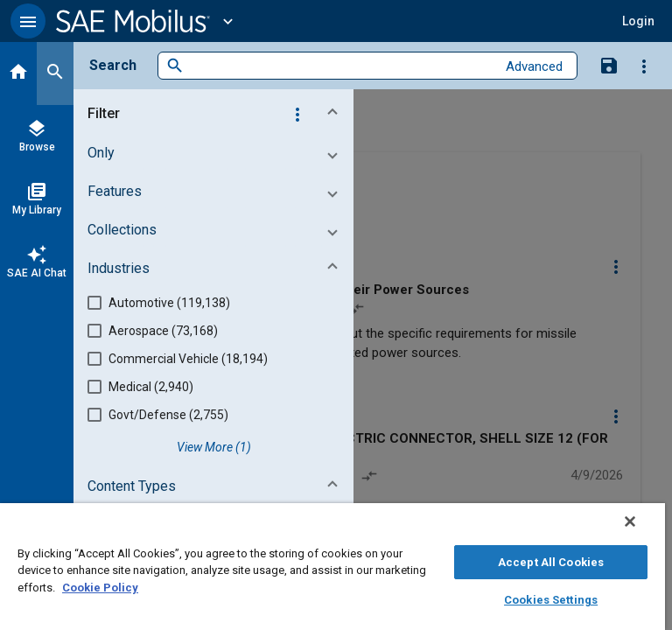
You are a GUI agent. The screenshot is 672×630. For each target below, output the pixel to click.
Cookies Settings (551, 600)
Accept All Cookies (551, 562)
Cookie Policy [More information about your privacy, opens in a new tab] (100, 588)
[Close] (630, 521)
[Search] (55, 73)
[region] (332, 567)
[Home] (18, 73)
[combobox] (340, 66)
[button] (28, 21)
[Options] (644, 66)
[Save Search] (609, 65)
